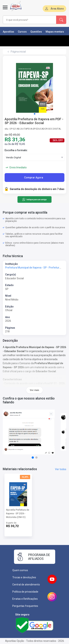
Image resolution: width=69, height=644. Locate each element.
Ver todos (61, 469)
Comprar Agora (34, 178)
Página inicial (18, 52)
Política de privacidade (25, 592)
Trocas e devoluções (24, 577)
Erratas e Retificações (25, 599)
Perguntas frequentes (25, 606)
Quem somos (20, 570)
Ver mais (34, 390)
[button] (35, 114)
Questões (36, 32)
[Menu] (5, 10)
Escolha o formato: (16, 150)
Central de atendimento (26, 585)
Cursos (22, 32)
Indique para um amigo (34, 199)
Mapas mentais (55, 32)
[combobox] (30, 20)
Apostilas (8, 32)
